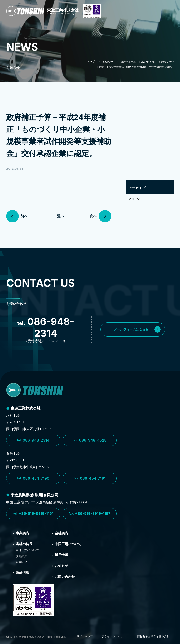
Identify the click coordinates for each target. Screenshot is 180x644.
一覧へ (59, 216)
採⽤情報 (60, 555)
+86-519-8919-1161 (33, 514)
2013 (135, 199)
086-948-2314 (33, 440)
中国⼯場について (66, 544)
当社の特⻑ (22, 544)
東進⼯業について (27, 550)
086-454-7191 (90, 478)
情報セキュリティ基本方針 (153, 636)
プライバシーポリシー (115, 636)
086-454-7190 (33, 478)
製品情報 (21, 572)
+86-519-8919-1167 (90, 514)
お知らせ (60, 566)
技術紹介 (21, 556)
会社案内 (60, 533)
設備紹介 (21, 562)
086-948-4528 (89, 440)
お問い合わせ (63, 577)
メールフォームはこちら (137, 329)
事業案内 (21, 533)
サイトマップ (85, 636)
